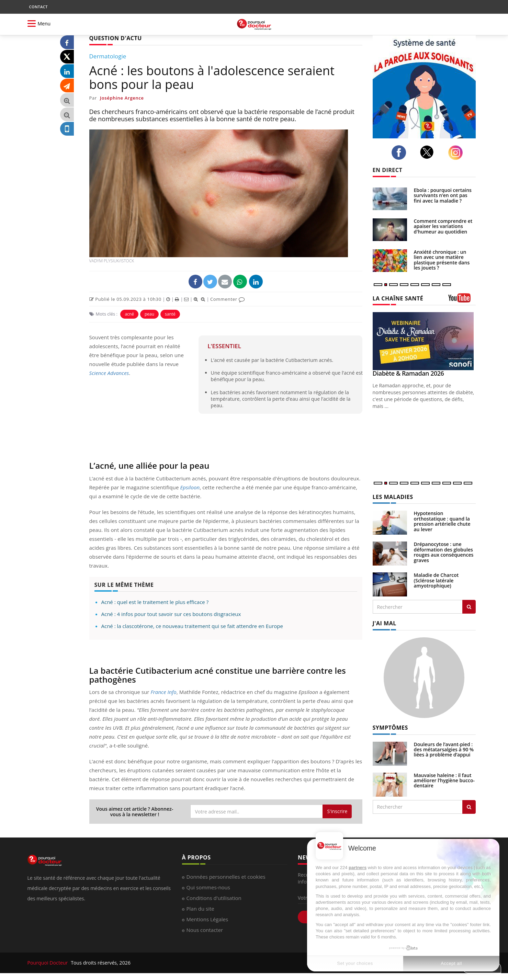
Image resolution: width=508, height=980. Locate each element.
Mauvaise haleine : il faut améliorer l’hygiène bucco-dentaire (444, 780)
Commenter (228, 299)
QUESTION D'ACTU (116, 38)
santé (170, 314)
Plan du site (200, 909)
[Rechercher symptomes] (469, 807)
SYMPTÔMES (390, 728)
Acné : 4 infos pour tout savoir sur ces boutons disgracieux (171, 614)
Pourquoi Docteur (48, 963)
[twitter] (429, 152)
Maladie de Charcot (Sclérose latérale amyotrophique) (436, 580)
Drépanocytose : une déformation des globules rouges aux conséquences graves (444, 552)
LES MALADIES (393, 497)
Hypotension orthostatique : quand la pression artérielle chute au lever (442, 521)
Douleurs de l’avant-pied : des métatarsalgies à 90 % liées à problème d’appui (444, 750)
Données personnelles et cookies (226, 877)
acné (129, 314)
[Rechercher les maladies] (469, 607)
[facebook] (401, 152)
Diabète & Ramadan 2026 (408, 373)
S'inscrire (337, 811)
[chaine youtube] (462, 300)
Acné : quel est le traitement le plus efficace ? (155, 602)
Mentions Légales (207, 919)
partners (358, 868)
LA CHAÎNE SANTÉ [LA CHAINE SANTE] (398, 298)
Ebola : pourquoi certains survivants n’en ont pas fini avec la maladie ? (443, 195)
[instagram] (457, 153)
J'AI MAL (385, 623)
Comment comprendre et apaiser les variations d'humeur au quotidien (443, 226)
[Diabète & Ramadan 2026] (424, 341)
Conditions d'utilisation (214, 898)
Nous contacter (205, 930)
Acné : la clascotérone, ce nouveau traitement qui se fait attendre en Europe (192, 626)
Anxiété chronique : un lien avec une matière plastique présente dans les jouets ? (442, 260)
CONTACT (38, 7)
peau (149, 314)
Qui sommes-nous (208, 887)
